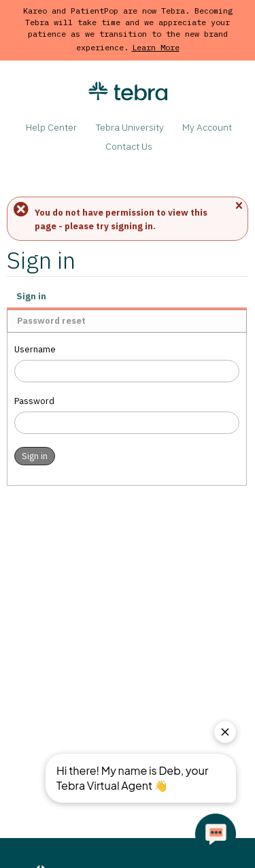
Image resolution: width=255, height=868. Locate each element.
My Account (207, 127)
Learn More (156, 47)
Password (34, 401)
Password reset (51, 321)
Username (35, 349)
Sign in (31, 296)
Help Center (51, 127)
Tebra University (130, 127)
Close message (239, 207)
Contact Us (129, 146)
